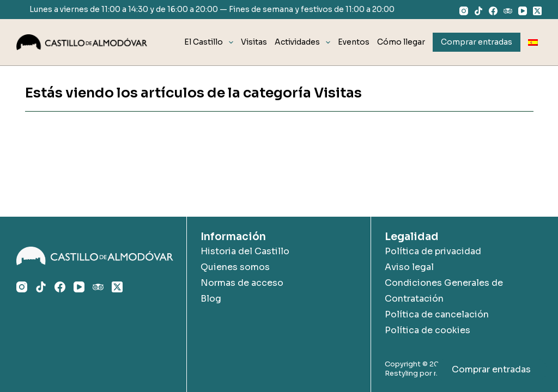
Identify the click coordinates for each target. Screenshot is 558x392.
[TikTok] (478, 11)
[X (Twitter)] (537, 11)
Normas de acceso (242, 283)
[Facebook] (493, 11)
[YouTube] (523, 11)
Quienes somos (235, 267)
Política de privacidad (433, 251)
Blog (211, 299)
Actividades (304, 42)
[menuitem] (533, 42)
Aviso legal (409, 267)
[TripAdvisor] (508, 11)
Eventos (354, 42)
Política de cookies (427, 330)
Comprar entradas (491, 369)
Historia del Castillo (245, 251)
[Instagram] (464, 11)
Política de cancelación (437, 314)
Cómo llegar (401, 42)
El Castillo (211, 42)
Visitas (254, 42)
